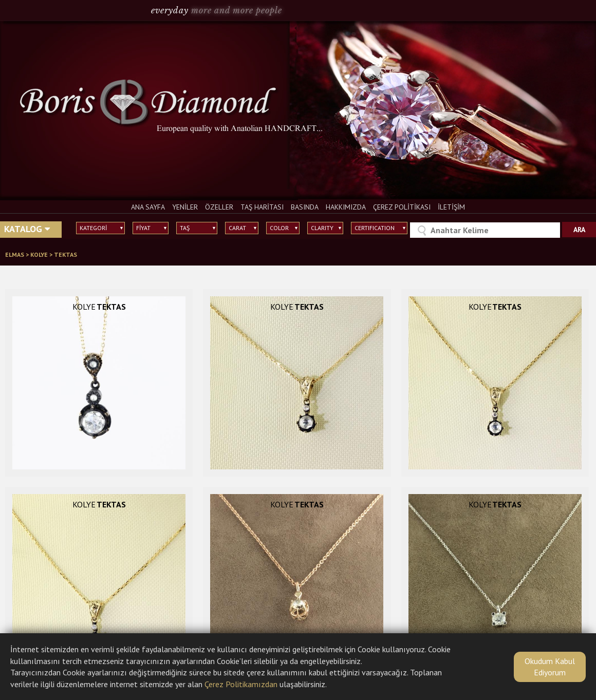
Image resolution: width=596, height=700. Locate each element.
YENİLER (185, 207)
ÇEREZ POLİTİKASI (402, 207)
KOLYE (40, 254)
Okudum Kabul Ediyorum (550, 667)
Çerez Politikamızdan (241, 684)
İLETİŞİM (451, 207)
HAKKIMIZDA (346, 207)
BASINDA (305, 207)
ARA (579, 230)
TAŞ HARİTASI (262, 207)
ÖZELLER (219, 207)
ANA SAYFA (148, 207)
